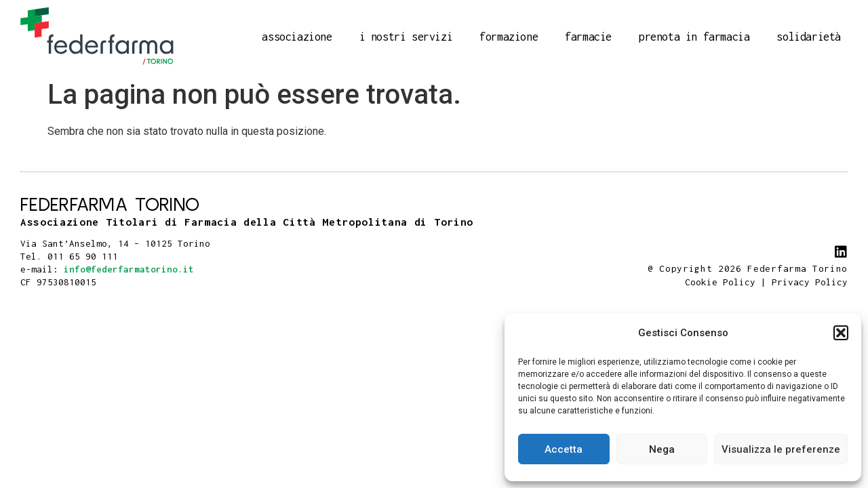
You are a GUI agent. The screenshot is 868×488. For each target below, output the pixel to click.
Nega (662, 449)
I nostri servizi (406, 37)
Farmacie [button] (588, 37)
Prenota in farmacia (694, 37)
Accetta (564, 449)
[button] (841, 333)
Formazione (509, 37)
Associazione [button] (297, 37)
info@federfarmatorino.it (129, 269)
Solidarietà (809, 37)
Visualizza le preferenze (781, 449)
